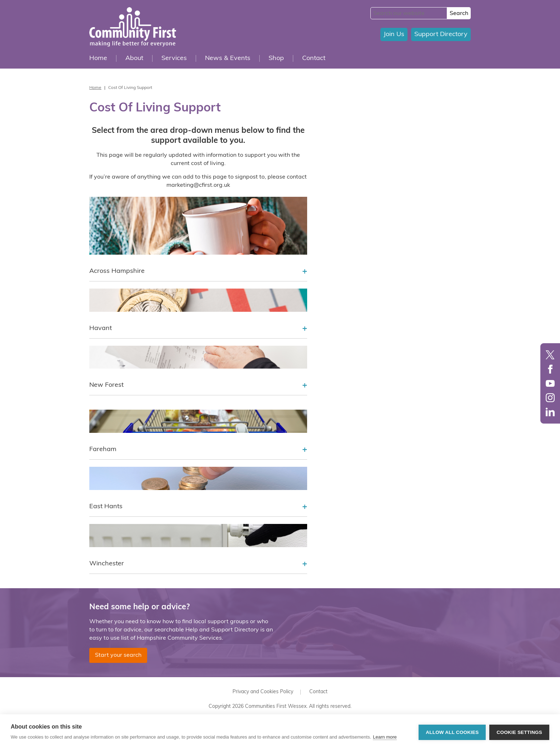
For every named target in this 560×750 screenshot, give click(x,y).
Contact (314, 58)
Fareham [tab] (198, 450)
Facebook (550, 369)
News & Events (228, 58)
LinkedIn (550, 412)
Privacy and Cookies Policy (263, 692)
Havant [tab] (198, 329)
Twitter (550, 355)
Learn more (385, 737)
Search (459, 14)
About (134, 58)
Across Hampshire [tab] (198, 272)
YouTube (550, 383)
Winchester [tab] (198, 564)
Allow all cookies (452, 732)
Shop (276, 58)
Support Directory (441, 34)
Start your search (118, 655)
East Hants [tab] (198, 507)
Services (174, 58)
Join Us (394, 34)
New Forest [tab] (198, 386)
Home (98, 58)
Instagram (550, 398)
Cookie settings (519, 732)
